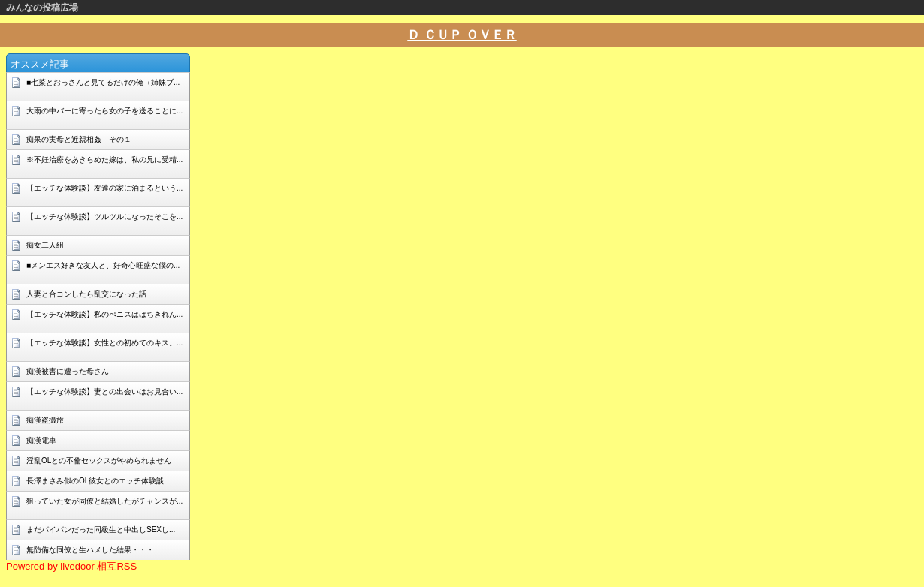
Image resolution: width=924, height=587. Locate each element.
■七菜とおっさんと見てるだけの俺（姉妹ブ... (103, 82)
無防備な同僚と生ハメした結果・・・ (90, 550)
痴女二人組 (45, 245)
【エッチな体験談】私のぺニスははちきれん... (104, 314)
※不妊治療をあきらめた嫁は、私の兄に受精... (104, 160)
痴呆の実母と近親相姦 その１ (79, 139)
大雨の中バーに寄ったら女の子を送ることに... (104, 111)
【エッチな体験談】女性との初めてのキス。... (104, 343)
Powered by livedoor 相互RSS (71, 566)
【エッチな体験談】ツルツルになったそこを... (104, 217)
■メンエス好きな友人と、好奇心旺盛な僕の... (103, 265)
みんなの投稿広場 (42, 8)
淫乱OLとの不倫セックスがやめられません (99, 461)
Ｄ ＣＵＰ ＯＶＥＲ (462, 35)
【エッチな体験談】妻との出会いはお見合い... (104, 391)
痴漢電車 (41, 440)
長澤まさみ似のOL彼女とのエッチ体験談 (95, 481)
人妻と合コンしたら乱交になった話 (86, 294)
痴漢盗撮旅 (45, 420)
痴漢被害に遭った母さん (68, 371)
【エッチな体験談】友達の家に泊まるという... (104, 188)
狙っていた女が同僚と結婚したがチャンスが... (104, 501)
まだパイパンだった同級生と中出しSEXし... (101, 530)
